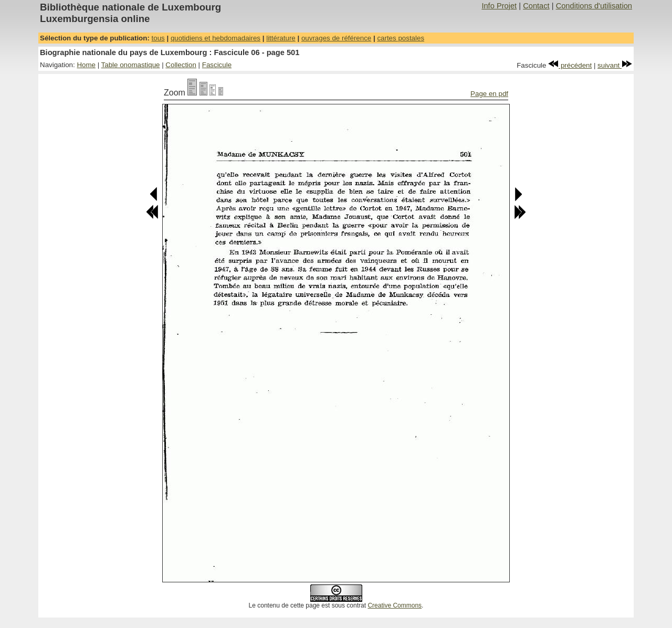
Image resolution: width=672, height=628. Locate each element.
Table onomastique (131, 65)
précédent (570, 65)
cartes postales (401, 38)
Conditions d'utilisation (594, 6)
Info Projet (499, 6)
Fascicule (217, 65)
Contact (536, 6)
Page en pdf (489, 94)
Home (86, 65)
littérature (281, 38)
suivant (615, 65)
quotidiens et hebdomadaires (216, 38)
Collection (181, 65)
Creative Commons (395, 605)
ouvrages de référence (336, 38)
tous (158, 38)
